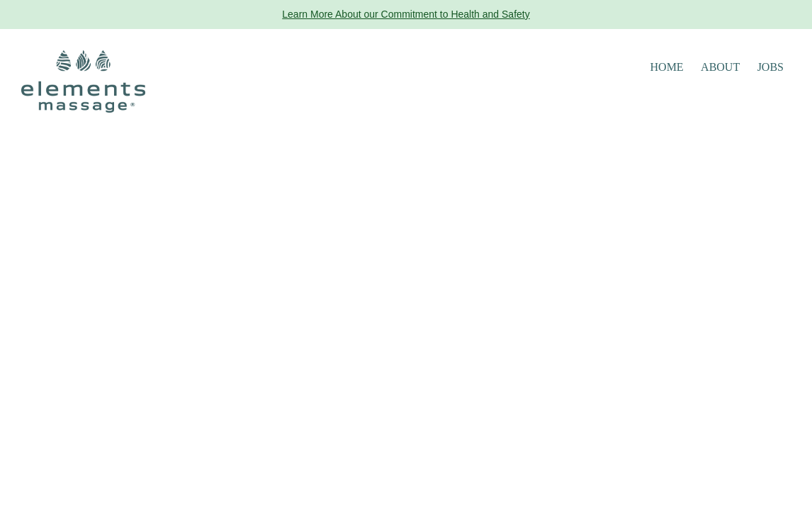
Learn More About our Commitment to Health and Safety (406, 14)
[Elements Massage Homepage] (83, 80)
